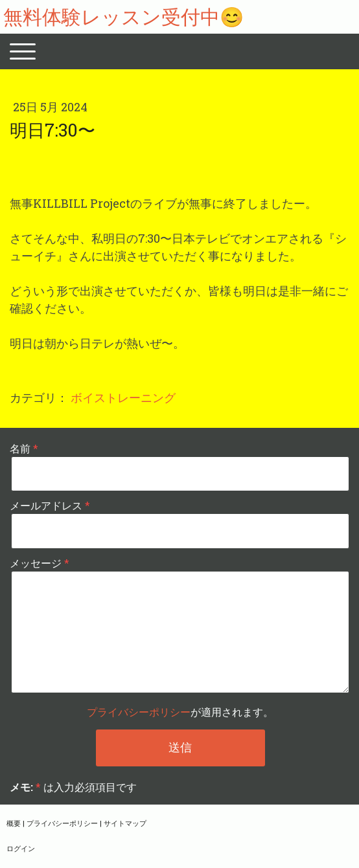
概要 (14, 823)
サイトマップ (125, 823)
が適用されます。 (180, 712)
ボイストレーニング (123, 397)
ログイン (21, 848)
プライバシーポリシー (139, 712)
